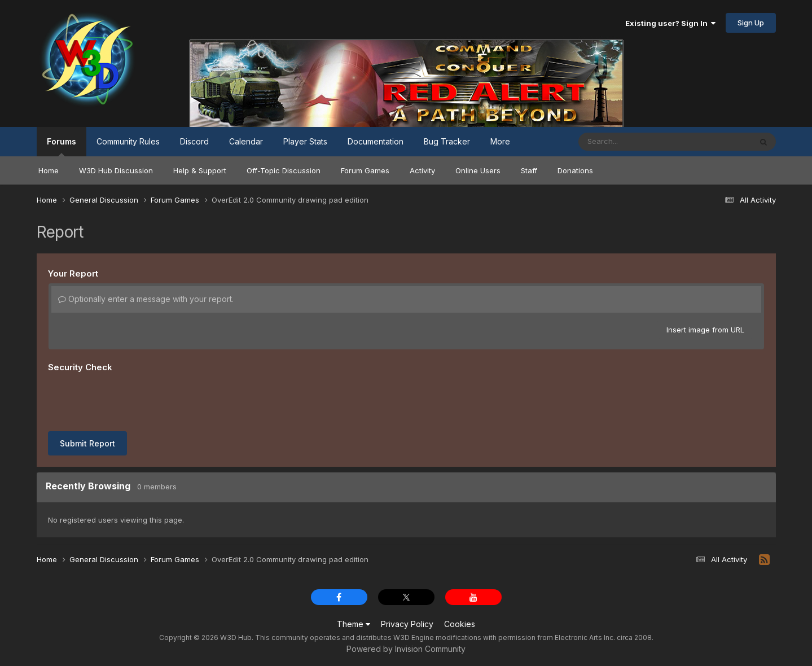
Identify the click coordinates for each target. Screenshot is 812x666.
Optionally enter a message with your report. (146, 299)
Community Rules (128, 141)
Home (49, 170)
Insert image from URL (705, 330)
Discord (194, 141)
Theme (354, 624)
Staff (529, 170)
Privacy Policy (407, 624)
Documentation (376, 141)
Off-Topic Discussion (284, 170)
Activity (422, 170)
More (500, 141)
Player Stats (305, 141)
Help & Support (200, 170)
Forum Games (365, 170)
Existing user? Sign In (670, 23)
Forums (62, 146)
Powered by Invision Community (406, 649)
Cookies (460, 624)
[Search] (634, 142)
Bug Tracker (447, 141)
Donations (575, 170)
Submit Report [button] (87, 443)
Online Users (478, 170)
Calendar (246, 141)
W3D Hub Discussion (116, 170)
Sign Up (751, 23)
